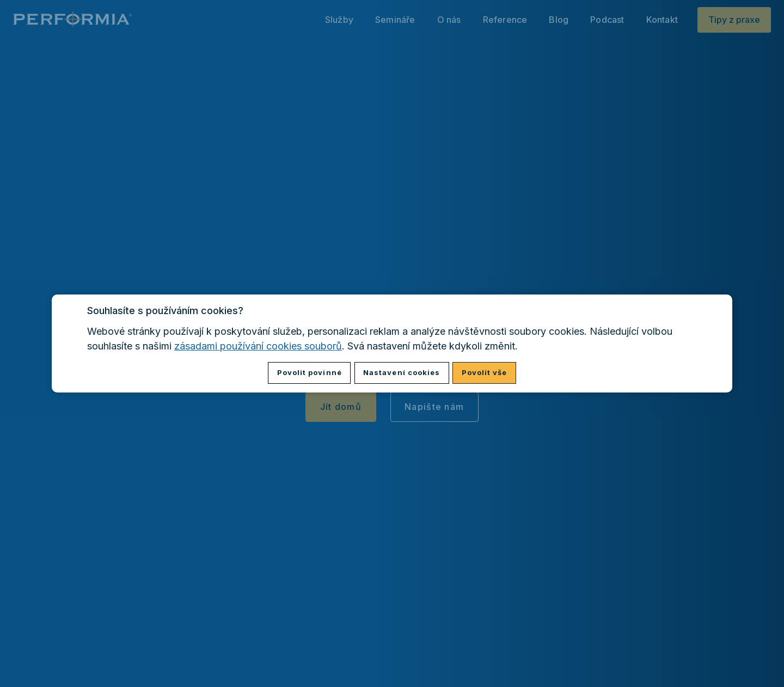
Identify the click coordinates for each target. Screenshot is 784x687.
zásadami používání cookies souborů (258, 346)
